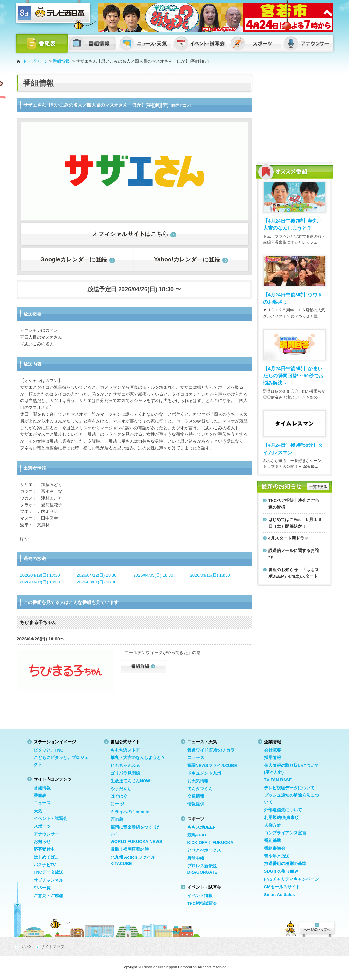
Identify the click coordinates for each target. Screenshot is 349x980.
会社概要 (273, 750)
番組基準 (273, 841)
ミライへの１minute (130, 812)
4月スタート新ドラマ (288, 538)
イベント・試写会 (51, 819)
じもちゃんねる (125, 765)
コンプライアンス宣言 (285, 833)
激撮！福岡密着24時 (130, 849)
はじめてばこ (46, 857)
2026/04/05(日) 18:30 (153, 575)
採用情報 (273, 758)
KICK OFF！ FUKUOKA (210, 842)
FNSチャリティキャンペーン (291, 879)
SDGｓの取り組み (281, 871)
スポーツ (42, 826)
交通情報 (196, 796)
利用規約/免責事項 (282, 818)
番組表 (40, 796)
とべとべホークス (204, 850)
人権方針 (273, 825)
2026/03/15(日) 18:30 (210, 575)
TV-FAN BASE (278, 780)
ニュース (42, 803)
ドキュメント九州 (204, 773)
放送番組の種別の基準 (285, 864)
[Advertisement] (295, 115)
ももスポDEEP (201, 827)
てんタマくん (200, 789)
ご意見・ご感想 (48, 896)
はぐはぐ (119, 796)
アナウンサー (46, 834)
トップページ (35, 61)
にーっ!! (118, 804)
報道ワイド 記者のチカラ (211, 750)
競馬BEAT (197, 835)
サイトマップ (52, 947)
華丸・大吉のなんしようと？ (138, 758)
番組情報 (61, 61)
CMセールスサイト (282, 887)
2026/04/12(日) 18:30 (97, 575)
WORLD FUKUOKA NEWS (136, 842)
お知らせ (42, 842)
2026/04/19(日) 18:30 (40, 575)
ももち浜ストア (125, 750)
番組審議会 (275, 848)
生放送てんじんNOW (130, 781)
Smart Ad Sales (279, 895)
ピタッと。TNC (49, 750)
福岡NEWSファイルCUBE (212, 765)
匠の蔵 (117, 819)
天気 (38, 811)
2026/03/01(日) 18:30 (97, 582)
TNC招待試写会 (202, 903)
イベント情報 (200, 896)
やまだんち (121, 789)
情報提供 (196, 804)
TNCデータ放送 (49, 872)
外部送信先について (283, 810)
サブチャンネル (48, 880)
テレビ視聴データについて (289, 788)
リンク (26, 947)
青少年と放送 (277, 856)
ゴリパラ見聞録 (125, 773)
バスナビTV (45, 865)
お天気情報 (198, 781)
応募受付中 (44, 849)
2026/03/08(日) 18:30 (40, 582)
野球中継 (196, 858)
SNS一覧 (42, 888)
